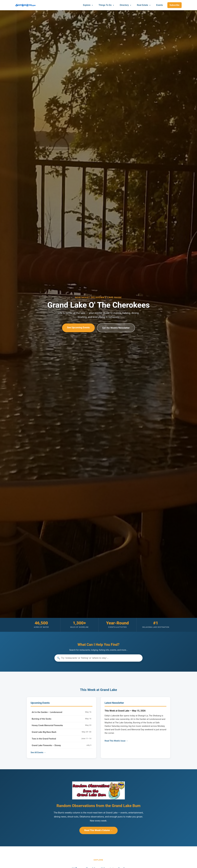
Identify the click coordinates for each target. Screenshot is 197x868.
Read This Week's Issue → (116, 741)
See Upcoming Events (78, 327)
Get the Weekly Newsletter (116, 328)
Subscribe (174, 5)
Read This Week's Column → (99, 830)
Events (160, 5)
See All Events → (38, 753)
